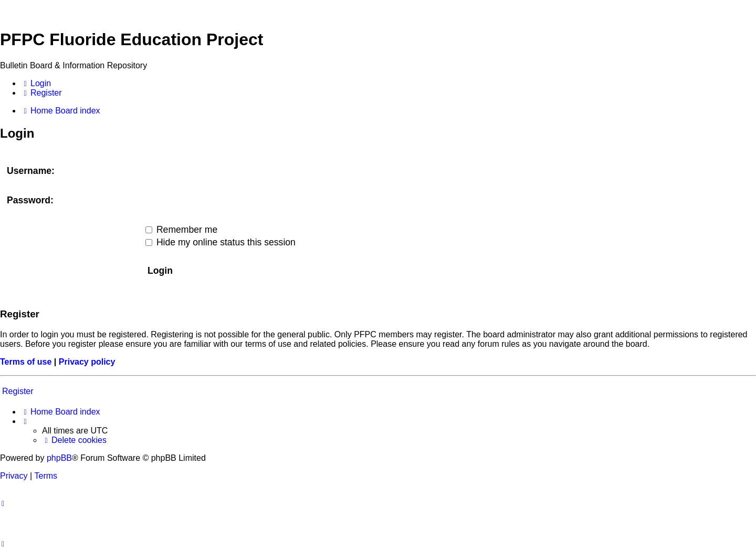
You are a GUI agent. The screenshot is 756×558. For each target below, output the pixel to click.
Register (18, 391)
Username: (31, 171)
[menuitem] (36, 84)
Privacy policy (87, 362)
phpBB (59, 458)
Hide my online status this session (220, 242)
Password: (30, 200)
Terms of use (26, 362)
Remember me (181, 230)
